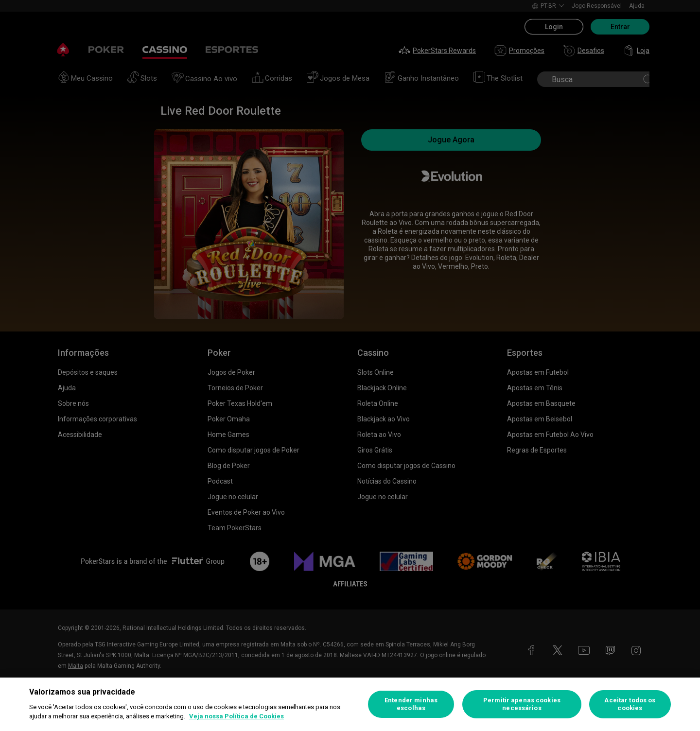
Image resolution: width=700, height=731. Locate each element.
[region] (350, 704)
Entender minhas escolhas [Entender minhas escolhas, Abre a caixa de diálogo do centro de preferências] (411, 704)
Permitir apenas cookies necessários (522, 704)
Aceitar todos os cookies (630, 704)
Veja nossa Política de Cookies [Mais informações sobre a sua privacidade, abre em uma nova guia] (236, 716)
